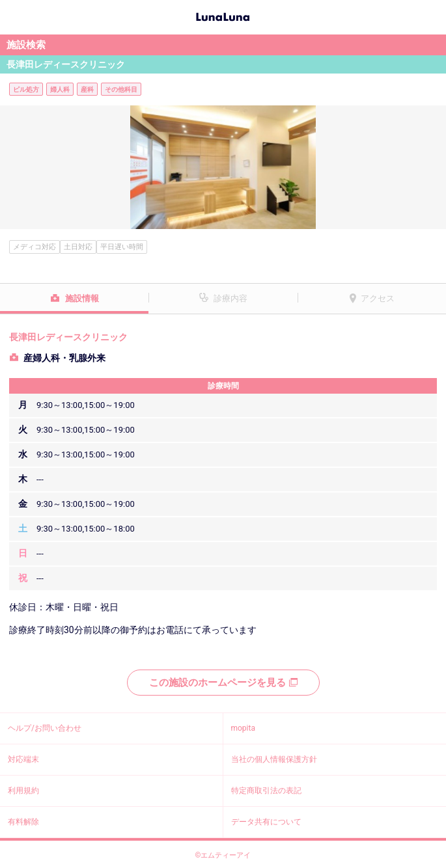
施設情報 (82, 298)
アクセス (378, 298)
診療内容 (230, 298)
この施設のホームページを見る (223, 683)
